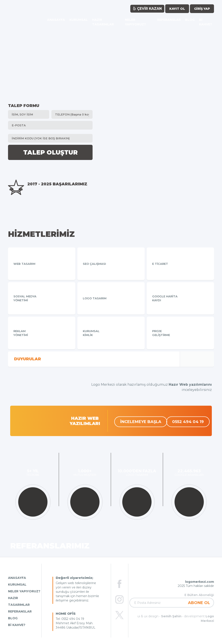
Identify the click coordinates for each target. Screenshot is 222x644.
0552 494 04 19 (188, 422)
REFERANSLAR (20, 611)
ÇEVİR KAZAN (147, 9)
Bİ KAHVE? (17, 625)
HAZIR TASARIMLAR (19, 601)
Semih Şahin (171, 616)
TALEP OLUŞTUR (50, 152)
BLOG (13, 618)
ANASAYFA (17, 578)
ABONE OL (199, 603)
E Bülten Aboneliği (199, 595)
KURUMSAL (17, 585)
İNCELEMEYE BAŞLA (141, 422)
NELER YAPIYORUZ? (24, 591)
